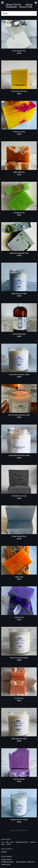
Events (3, 844)
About (12, 842)
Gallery (9, 844)
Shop (3, 842)
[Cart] (36, 3)
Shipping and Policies (22, 842)
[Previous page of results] (12, 830)
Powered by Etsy (6, 864)
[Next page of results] (26, 830)
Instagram (4, 852)
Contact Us (33, 842)
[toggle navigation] (2, 3)
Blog (7, 842)
